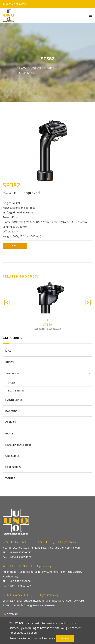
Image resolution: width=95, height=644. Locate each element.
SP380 (47, 327)
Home (23, 68)
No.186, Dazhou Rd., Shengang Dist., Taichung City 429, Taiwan (41, 547)
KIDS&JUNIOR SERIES (18, 444)
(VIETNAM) (50, 595)
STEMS (9, 362)
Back (15, 246)
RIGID (11, 383)
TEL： (6, 552)
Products (35, 68)
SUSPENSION (27, 73)
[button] (88, 303)
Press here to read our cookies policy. (33, 638)
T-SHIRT (10, 478)
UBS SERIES (12, 456)
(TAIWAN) (71, 542)
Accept (65, 638)
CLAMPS (10, 422)
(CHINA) (45, 567)
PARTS (9, 433)
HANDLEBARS (14, 400)
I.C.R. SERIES (13, 467)
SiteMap (12, 614)
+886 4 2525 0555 (16, 4)
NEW (8, 351)
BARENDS (11, 411)
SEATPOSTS (51, 68)
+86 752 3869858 (20, 581)
